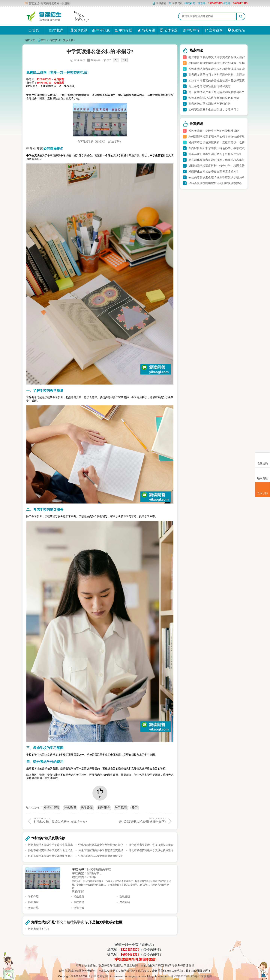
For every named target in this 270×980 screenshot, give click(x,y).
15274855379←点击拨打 (51, 79)
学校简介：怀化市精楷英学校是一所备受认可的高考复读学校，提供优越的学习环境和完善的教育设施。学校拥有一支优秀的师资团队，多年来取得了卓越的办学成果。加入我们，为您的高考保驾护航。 (121, 885)
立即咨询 (214, 30)
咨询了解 (78, 892)
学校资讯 (175, 3)
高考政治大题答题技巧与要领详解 (210, 104)
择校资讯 (55, 40)
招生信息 (79, 897)
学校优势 (79, 902)
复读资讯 (79, 30)
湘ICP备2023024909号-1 (186, 976)
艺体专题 (169, 30)
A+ (124, 60)
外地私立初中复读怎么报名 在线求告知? (66, 820)
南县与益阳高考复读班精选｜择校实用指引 (215, 154)
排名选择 (70, 808)
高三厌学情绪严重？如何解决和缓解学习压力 (217, 92)
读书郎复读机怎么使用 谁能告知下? (134, 820)
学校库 (56, 30)
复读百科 (68, 40)
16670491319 (130, 954)
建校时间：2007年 (84, 877)
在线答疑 (125, 897)
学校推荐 (159, 3)
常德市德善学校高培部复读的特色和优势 (214, 98)
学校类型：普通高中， (87, 873)
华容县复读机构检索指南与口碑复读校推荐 (215, 183)
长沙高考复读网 (98, 976)
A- (116, 60)
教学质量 (87, 808)
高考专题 (146, 30)
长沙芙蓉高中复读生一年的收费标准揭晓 (214, 131)
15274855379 (130, 950)
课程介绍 (125, 902)
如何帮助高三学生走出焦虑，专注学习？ (214, 110)
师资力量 (33, 902)
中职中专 (191, 30)
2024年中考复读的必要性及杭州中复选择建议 (217, 81)
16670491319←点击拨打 (51, 83)
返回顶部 (262, 490)
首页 (34, 30)
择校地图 (206, 976)
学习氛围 (121, 808)
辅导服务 (104, 808)
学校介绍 (33, 897)
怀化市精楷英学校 (99, 869)
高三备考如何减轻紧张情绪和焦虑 (210, 86)
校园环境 (33, 908)
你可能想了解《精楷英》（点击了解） (100, 142)
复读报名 (236, 30)
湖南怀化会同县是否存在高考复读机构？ (214, 172)
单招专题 (124, 30)
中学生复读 (52, 808)
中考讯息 (101, 30)
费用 (135, 808)
